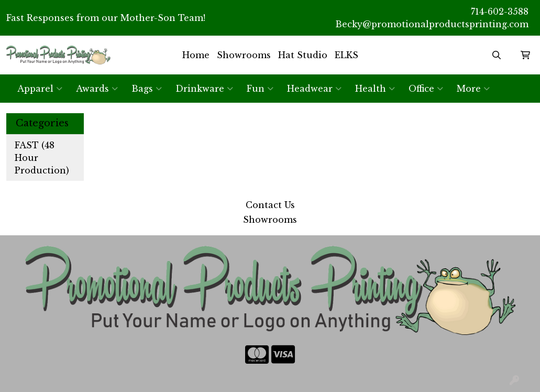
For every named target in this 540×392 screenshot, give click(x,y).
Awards (97, 89)
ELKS (346, 55)
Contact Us (270, 205)
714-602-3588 (500, 12)
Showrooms (244, 55)
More (473, 89)
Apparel (40, 89)
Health (375, 89)
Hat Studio (303, 55)
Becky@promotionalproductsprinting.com (432, 24)
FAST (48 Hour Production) (42, 158)
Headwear (314, 89)
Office (426, 89)
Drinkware (204, 89)
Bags (147, 89)
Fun (260, 89)
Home (196, 55)
